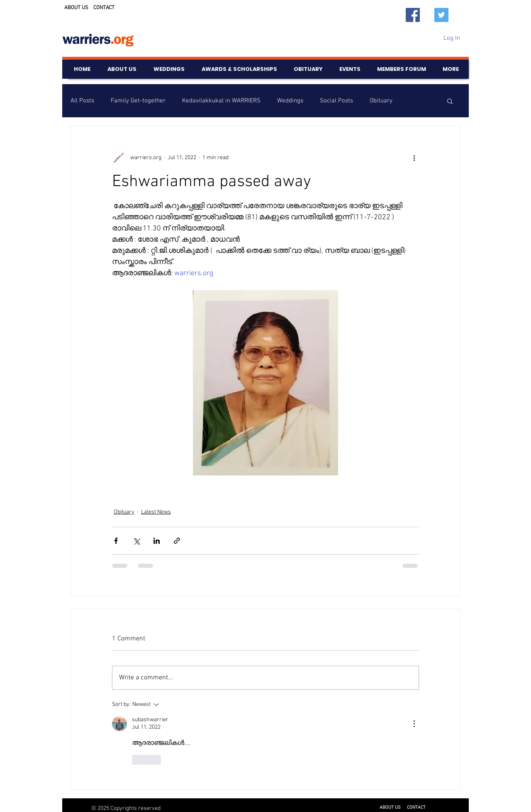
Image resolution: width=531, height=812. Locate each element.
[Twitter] (441, 15)
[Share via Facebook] (116, 541)
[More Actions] (414, 724)
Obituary (381, 101)
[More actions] (414, 158)
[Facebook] (413, 15)
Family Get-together (138, 101)
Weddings (290, 101)
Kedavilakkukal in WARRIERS (221, 101)
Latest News (156, 512)
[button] (450, 101)
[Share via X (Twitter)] (136, 541)
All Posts (82, 101)
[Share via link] (177, 541)
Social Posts (336, 101)
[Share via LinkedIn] (157, 541)
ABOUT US (76, 8)
